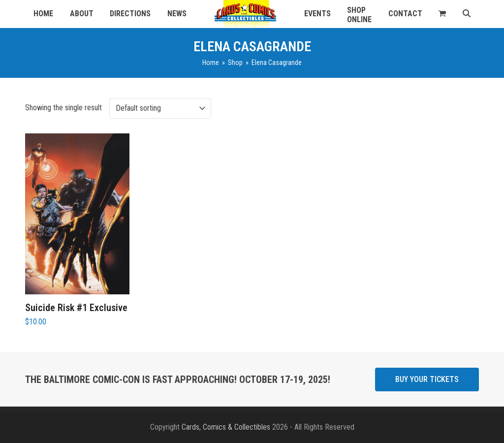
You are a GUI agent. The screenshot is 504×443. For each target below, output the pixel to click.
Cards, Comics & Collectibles (226, 427)
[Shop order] (160, 108)
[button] (443, 14)
